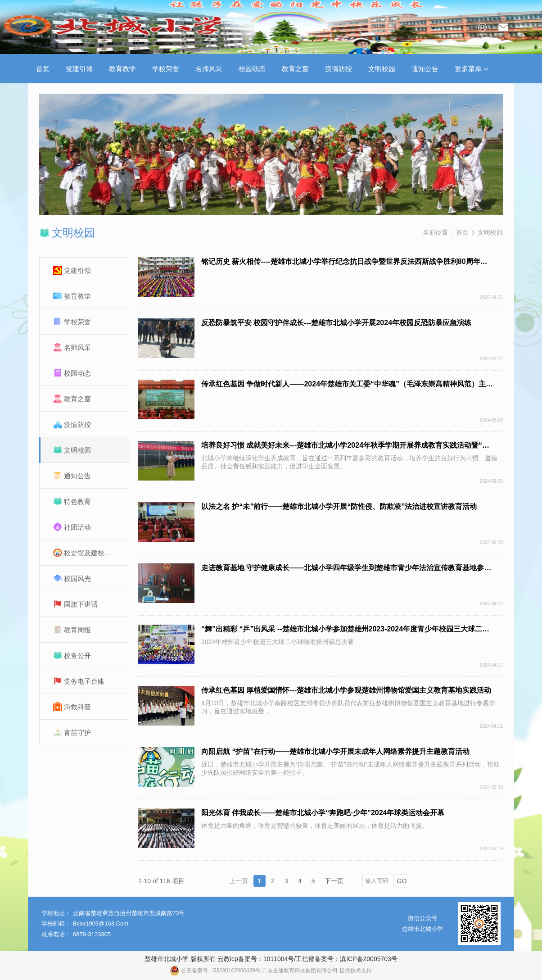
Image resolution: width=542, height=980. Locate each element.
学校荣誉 (166, 69)
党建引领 (79, 69)
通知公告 (425, 69)
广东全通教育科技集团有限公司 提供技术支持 (317, 971)
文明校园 (382, 69)
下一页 (334, 881)
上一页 (239, 881)
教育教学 (122, 69)
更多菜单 (472, 69)
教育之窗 (295, 69)
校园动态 (252, 69)
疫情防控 (339, 69)
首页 (43, 69)
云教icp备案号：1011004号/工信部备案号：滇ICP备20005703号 (307, 959)
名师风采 (209, 69)
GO (402, 881)
